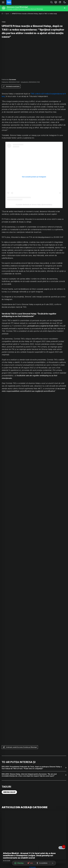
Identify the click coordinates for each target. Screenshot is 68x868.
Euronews (13, 80)
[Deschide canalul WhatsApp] (19, 863)
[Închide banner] (65, 8)
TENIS (4, 22)
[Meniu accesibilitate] (42, 863)
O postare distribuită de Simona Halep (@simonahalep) (34, 205)
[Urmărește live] (30, 863)
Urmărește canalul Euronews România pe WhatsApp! (20, 747)
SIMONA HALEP (9, 792)
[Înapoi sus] (53, 863)
